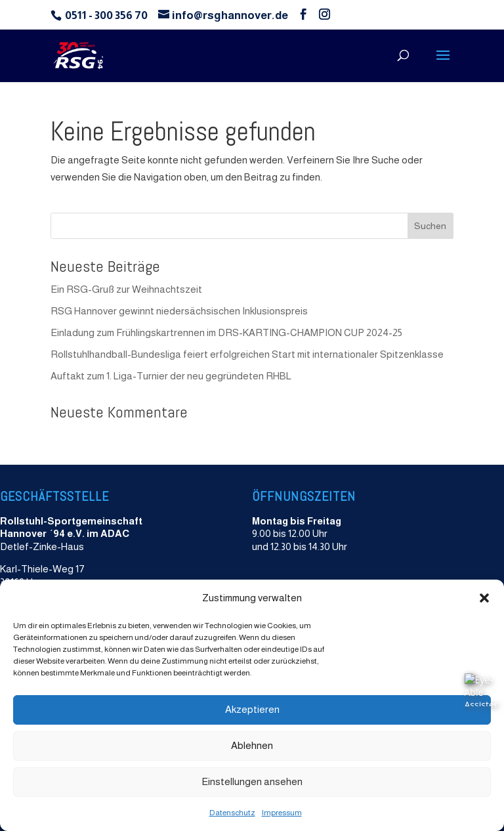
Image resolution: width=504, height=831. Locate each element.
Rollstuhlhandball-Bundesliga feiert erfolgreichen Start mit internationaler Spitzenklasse (247, 354)
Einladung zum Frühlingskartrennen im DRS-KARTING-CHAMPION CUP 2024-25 (226, 332)
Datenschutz (232, 813)
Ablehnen (252, 745)
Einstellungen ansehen (252, 781)
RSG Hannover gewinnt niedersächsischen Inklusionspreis (179, 311)
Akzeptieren (252, 709)
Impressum (282, 813)
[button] (484, 598)
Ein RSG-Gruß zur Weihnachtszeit (126, 289)
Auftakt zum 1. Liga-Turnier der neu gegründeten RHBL (171, 376)
